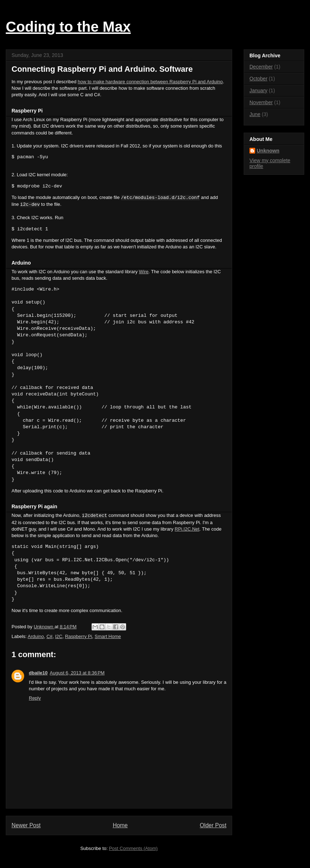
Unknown (268, 151)
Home (120, 825)
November (261, 102)
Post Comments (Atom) (133, 848)
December (261, 67)
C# (50, 636)
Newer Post (26, 825)
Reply (35, 698)
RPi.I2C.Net (187, 529)
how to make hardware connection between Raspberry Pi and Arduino (150, 82)
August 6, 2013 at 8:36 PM (77, 673)
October (258, 79)
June (255, 114)
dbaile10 (38, 673)
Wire (144, 272)
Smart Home (108, 636)
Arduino (36, 636)
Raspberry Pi (78, 636)
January (258, 90)
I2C (59, 636)
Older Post (213, 825)
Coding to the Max (68, 27)
